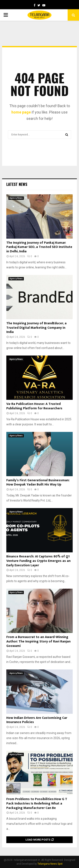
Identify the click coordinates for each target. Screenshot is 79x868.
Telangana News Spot (50, 864)
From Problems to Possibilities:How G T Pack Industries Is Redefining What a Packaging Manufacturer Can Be (37, 804)
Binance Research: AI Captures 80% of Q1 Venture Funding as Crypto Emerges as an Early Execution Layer (38, 561)
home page (21, 112)
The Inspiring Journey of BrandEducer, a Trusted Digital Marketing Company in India (36, 328)
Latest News (17, 184)
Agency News (16, 198)
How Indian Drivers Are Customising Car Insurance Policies (37, 720)
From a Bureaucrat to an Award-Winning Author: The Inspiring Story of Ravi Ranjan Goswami (38, 642)
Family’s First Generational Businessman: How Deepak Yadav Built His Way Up (38, 483)
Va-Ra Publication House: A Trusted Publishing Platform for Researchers (34, 406)
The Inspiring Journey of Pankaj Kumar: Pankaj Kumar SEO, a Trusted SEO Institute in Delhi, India (39, 247)
